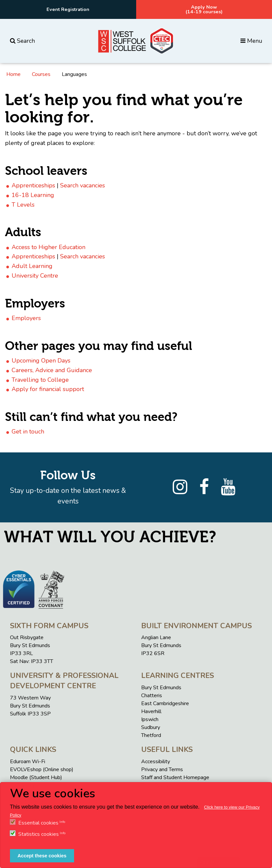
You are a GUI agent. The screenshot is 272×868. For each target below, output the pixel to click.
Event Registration (68, 9)
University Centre (35, 276)
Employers (26, 318)
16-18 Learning (33, 195)
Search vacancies (83, 185)
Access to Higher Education (48, 247)
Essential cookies (38, 823)
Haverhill (151, 711)
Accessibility (156, 762)
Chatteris (152, 696)
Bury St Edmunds (161, 688)
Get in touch (28, 432)
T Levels (23, 205)
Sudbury (151, 727)
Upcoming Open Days (41, 361)
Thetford (151, 735)
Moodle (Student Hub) (36, 777)
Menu (251, 41)
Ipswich (150, 719)
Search (22, 41)
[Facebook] (204, 487)
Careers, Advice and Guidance (52, 370)
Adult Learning (32, 266)
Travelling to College (40, 380)
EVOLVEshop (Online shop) (42, 769)
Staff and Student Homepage (175, 777)
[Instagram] (180, 487)
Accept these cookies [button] (42, 856)
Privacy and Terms (162, 769)
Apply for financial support (48, 389)
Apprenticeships (33, 185)
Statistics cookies (39, 834)
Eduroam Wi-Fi (28, 762)
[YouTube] (228, 487)
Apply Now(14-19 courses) (204, 9)
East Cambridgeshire (165, 703)
